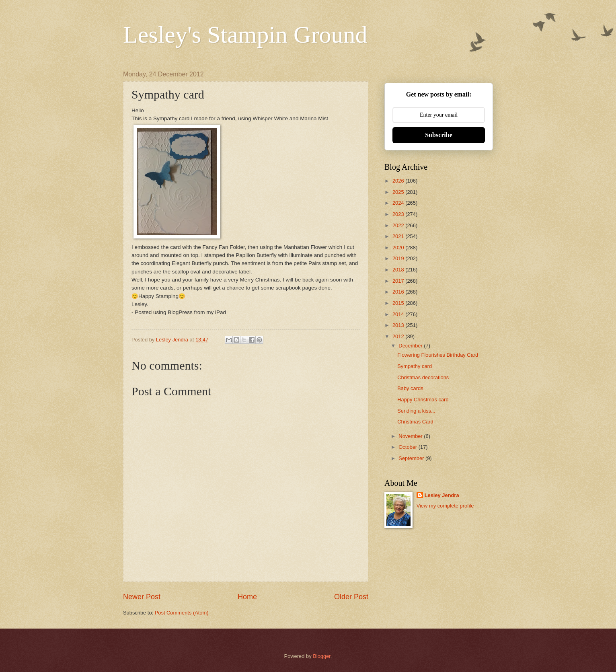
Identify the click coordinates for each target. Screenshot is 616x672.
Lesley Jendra (442, 495)
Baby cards (410, 388)
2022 (399, 225)
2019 (399, 258)
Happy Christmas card (423, 400)
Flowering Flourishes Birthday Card (438, 355)
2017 (399, 281)
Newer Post (142, 597)
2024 (399, 203)
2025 (399, 192)
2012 (399, 336)
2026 (399, 181)
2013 (399, 325)
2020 (399, 248)
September (412, 458)
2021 (399, 236)
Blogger (322, 656)
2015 (399, 303)
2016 (399, 292)
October (408, 447)
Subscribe (439, 135)
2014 (399, 314)
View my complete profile (445, 506)
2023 (399, 214)
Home (247, 597)
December (411, 346)
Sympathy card (415, 366)
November (411, 436)
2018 (399, 270)
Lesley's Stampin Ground (245, 35)
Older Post (351, 597)
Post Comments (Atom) (182, 613)
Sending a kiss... (416, 411)
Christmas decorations (423, 377)
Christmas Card (415, 422)
